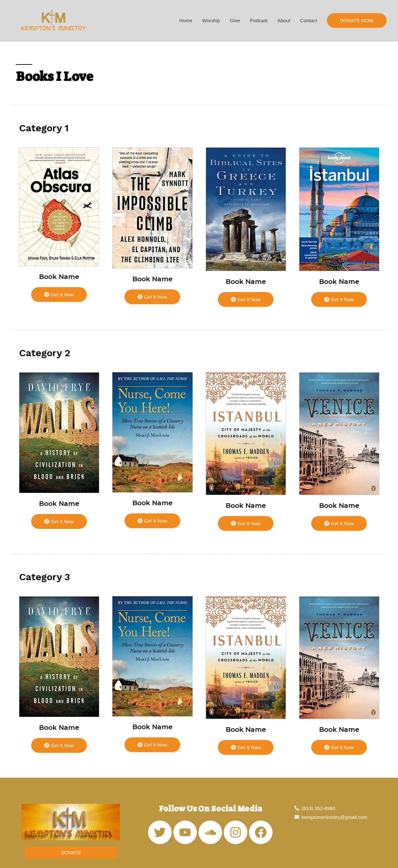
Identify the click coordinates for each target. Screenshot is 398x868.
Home (186, 20)
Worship (211, 20)
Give (235, 20)
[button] (71, 852)
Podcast (259, 20)
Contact (309, 20)
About (284, 20)
